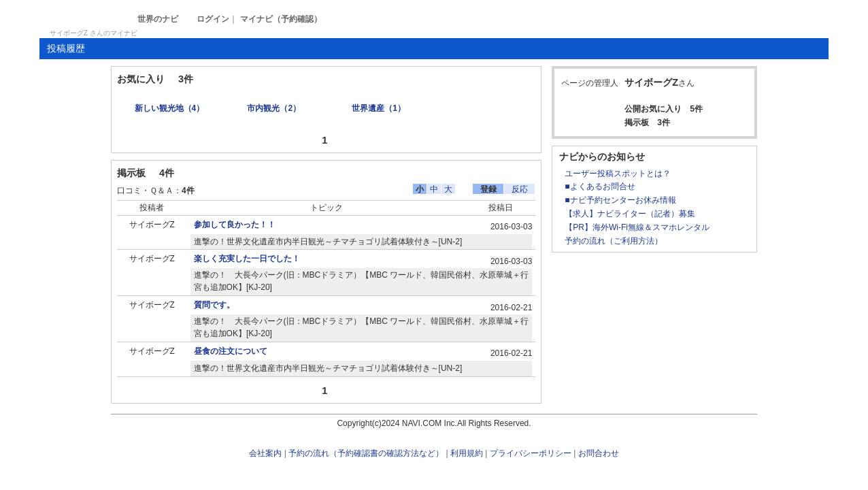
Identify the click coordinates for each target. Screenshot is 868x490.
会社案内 (265, 453)
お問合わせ (599, 453)
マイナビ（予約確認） (281, 19)
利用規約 (467, 453)
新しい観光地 (170, 108)
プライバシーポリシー (531, 453)
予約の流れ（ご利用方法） (614, 241)
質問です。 (214, 305)
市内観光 (274, 108)
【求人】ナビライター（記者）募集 (630, 214)
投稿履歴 (66, 48)
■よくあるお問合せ (600, 186)
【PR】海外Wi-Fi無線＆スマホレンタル (637, 227)
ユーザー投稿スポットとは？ (618, 174)
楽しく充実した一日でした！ (247, 259)
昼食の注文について (231, 351)
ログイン (213, 19)
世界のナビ (158, 19)
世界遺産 (379, 108)
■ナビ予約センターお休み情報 (620, 200)
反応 (520, 189)
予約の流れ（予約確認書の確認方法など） (366, 453)
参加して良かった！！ (235, 225)
